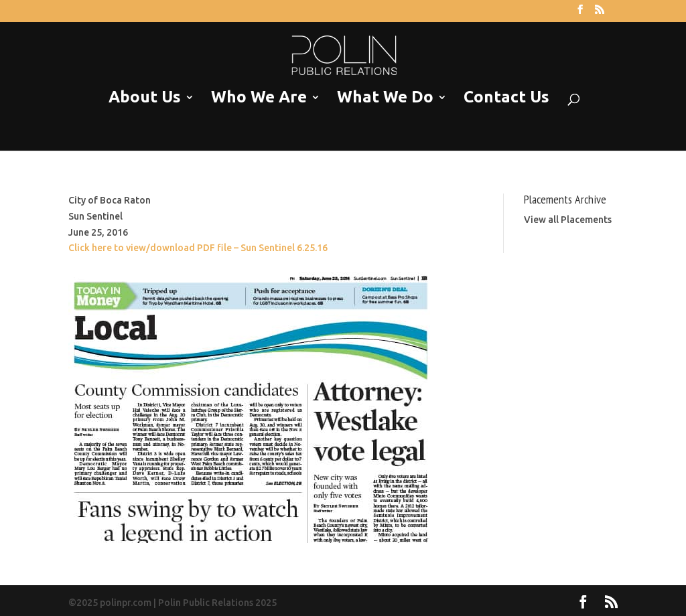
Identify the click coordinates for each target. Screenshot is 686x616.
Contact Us (506, 97)
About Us (145, 97)
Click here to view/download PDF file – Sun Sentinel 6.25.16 (198, 248)
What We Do (385, 97)
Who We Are (259, 97)
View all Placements (568, 220)
